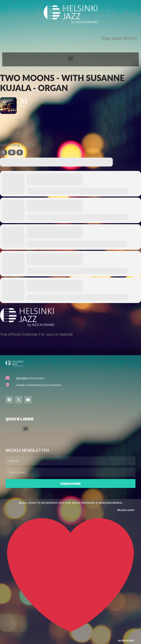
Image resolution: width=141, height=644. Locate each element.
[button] (71, 58)
